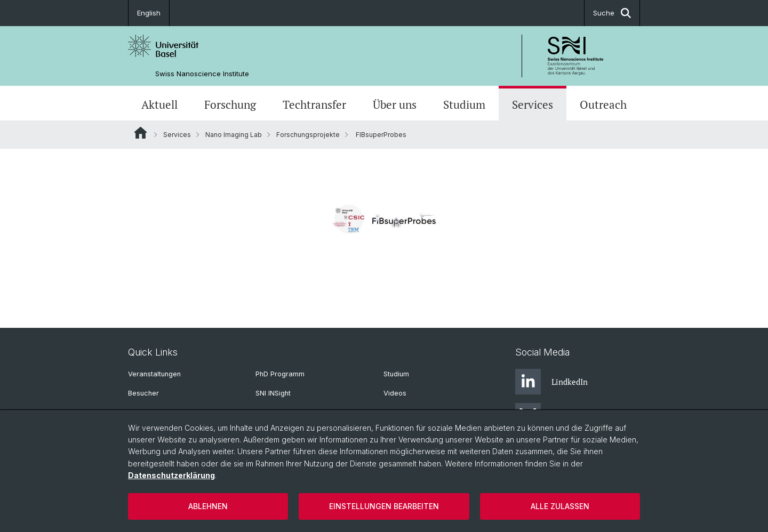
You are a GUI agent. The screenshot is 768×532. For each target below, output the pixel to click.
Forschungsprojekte (308, 135)
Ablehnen (208, 506)
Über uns (395, 104)
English (149, 13)
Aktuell (159, 104)
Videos (395, 393)
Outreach (603, 104)
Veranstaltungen (154, 374)
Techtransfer (314, 104)
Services (533, 104)
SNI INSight (273, 393)
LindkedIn (551, 382)
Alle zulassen (560, 506)
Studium (464, 104)
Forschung (230, 104)
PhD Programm (280, 374)
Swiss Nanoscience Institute (202, 74)
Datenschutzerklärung (171, 475)
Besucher (143, 393)
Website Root (141, 133)
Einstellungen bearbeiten (384, 506)
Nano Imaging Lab (234, 135)
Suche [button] (612, 13)
